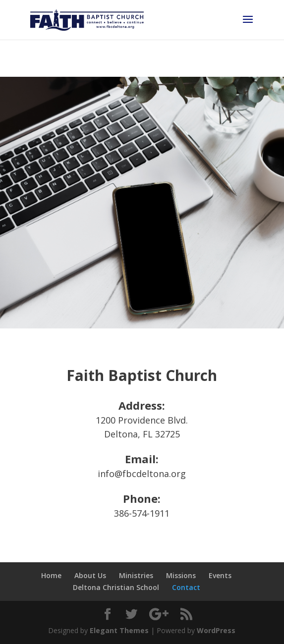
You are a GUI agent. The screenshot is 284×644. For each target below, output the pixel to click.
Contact (186, 587)
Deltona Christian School (116, 587)
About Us (90, 575)
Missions (181, 575)
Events (220, 575)
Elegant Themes (119, 630)
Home (51, 575)
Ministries (136, 575)
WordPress (216, 630)
